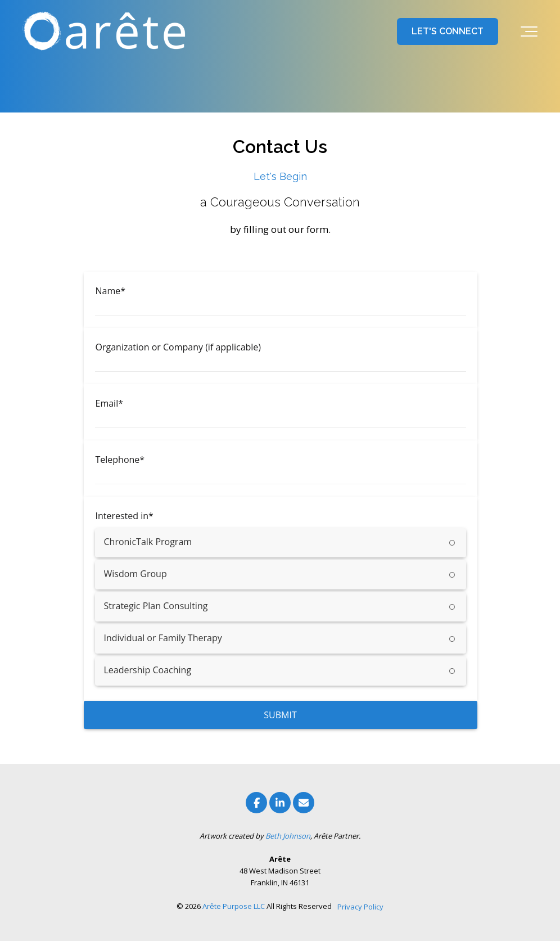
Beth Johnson (288, 836)
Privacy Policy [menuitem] (360, 907)
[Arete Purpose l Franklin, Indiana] (107, 31)
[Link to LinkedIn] (280, 803)
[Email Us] (304, 803)
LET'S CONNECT (448, 31)
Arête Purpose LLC (234, 906)
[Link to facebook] (256, 803)
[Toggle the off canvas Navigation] (529, 31)
